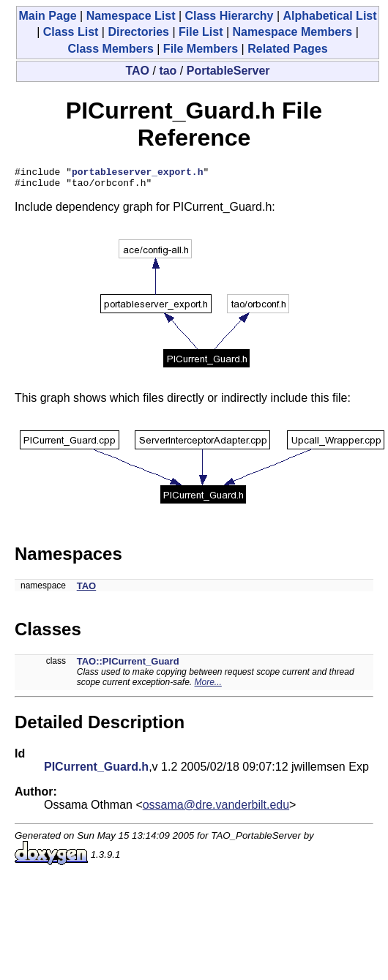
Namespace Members (293, 32)
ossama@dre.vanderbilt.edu (216, 809)
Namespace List (131, 16)
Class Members (110, 49)
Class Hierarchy (230, 16)
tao (168, 71)
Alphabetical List (330, 16)
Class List (71, 32)
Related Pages (287, 49)
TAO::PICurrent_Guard (128, 666)
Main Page (47, 16)
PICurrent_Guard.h (96, 771)
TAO (137, 71)
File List (201, 32)
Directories (138, 32)
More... (208, 687)
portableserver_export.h (137, 173)
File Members (201, 49)
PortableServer (228, 71)
